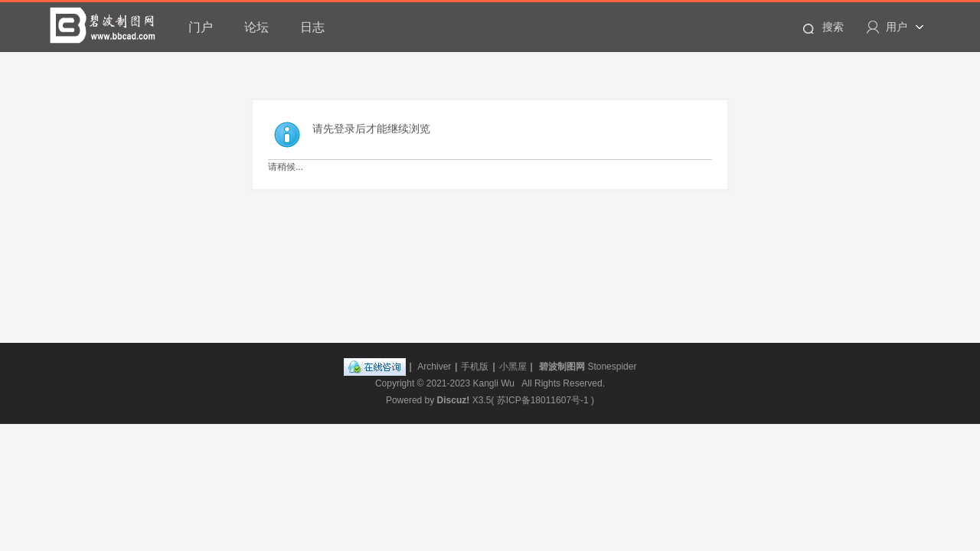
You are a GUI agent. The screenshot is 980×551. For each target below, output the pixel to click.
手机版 (475, 367)
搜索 (833, 27)
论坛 (256, 27)
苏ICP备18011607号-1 (543, 400)
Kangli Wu (494, 383)
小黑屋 (513, 367)
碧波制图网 (562, 367)
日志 (312, 27)
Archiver (434, 367)
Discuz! (454, 400)
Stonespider (612, 367)
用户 (897, 27)
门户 (201, 27)
